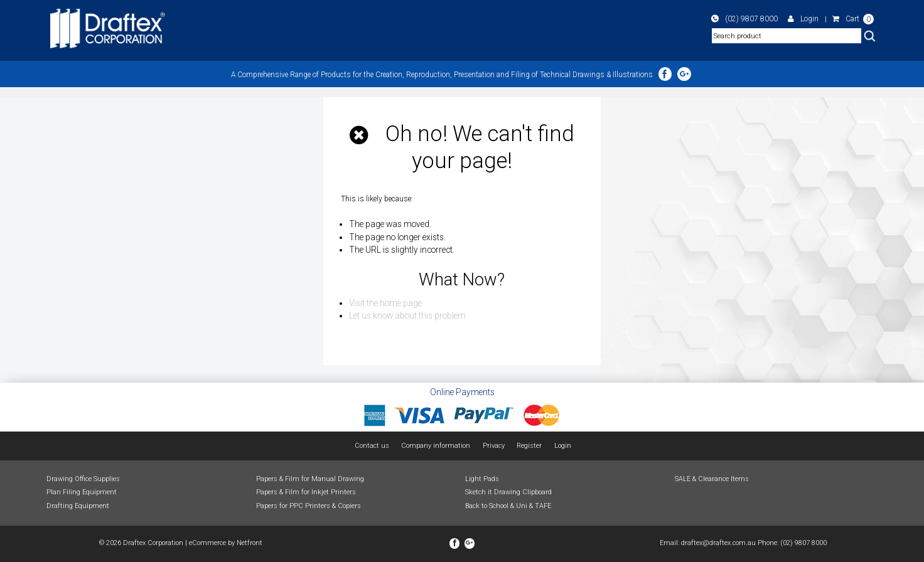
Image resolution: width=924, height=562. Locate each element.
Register (529, 446)
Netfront (250, 543)
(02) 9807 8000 (753, 19)
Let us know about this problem (407, 315)
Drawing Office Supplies (83, 478)
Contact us (372, 446)
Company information (436, 446)
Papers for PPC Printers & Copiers (309, 506)
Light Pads (482, 478)
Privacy (494, 446)
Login (806, 19)
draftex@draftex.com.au (718, 543)
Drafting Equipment (78, 506)
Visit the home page (385, 303)
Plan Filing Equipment (82, 492)
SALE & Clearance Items (712, 478)
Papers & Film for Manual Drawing (310, 478)
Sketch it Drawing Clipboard (508, 492)
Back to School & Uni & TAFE (508, 506)
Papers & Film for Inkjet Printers (306, 492)
